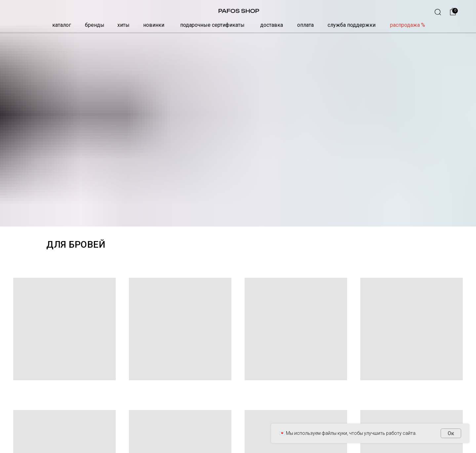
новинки (154, 25)
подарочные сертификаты (212, 25)
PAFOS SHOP (239, 11)
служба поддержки (352, 25)
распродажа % (408, 25)
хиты (123, 25)
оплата (305, 25)
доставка (272, 25)
